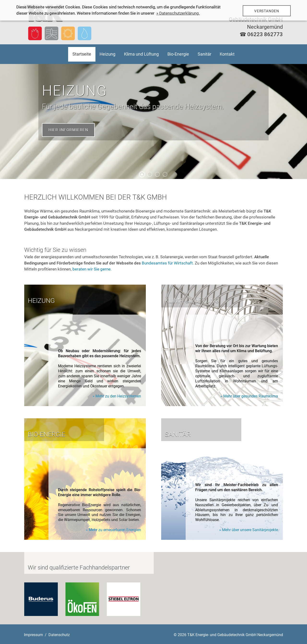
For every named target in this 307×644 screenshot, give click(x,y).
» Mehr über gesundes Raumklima (249, 396)
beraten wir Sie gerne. (92, 269)
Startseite (82, 54)
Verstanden (267, 11)
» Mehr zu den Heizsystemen (117, 396)
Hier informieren (68, 130)
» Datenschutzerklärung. (178, 13)
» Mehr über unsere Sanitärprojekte (249, 530)
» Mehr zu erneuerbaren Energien (113, 530)
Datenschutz (59, 635)
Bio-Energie (178, 54)
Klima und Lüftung (141, 54)
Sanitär (204, 54)
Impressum (33, 635)
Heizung (107, 54)
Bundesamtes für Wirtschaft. (168, 263)
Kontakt (227, 54)
